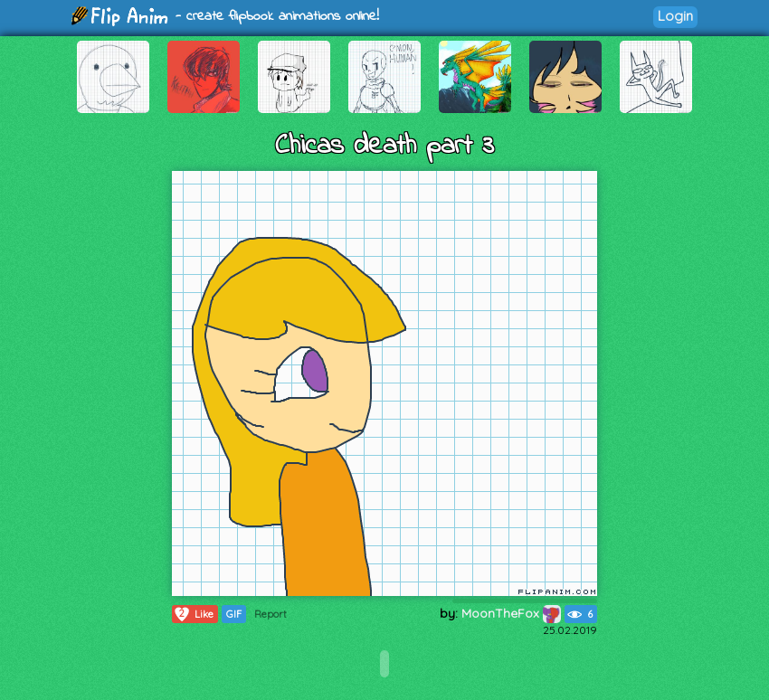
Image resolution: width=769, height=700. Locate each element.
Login (675, 16)
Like (193, 614)
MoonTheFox (511, 613)
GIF (234, 614)
